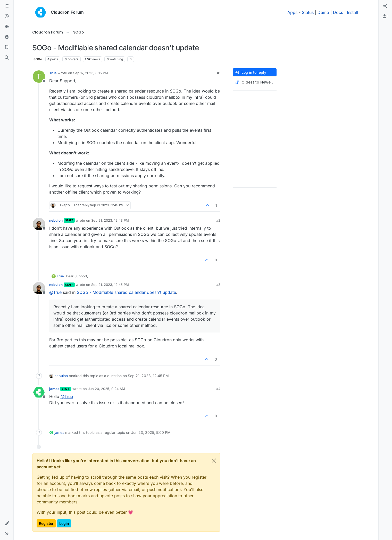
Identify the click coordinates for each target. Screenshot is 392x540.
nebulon (56, 220)
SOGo (38, 59)
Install (352, 12)
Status (308, 12)
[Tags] (7, 27)
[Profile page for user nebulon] (39, 224)
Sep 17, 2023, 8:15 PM (91, 73)
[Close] (214, 461)
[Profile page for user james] (39, 392)
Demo (323, 12)
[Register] (385, 16)
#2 (218, 220)
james (54, 389)
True (53, 73)
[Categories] (7, 6)
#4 (218, 389)
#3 (218, 285)
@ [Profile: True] (55, 292)
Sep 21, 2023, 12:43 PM (110, 220)
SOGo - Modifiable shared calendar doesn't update (126, 292)
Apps (292, 12)
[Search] (7, 58)
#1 (219, 73)
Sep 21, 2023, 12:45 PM (110, 285)
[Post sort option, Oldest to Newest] (255, 82)
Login (64, 523)
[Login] (385, 6)
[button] (7, 524)
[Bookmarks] (7, 47)
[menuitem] (385, 6)
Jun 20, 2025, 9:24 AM (106, 389)
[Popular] (7, 37)
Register (46, 523)
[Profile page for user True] (39, 77)
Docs (338, 12)
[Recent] (7, 16)
